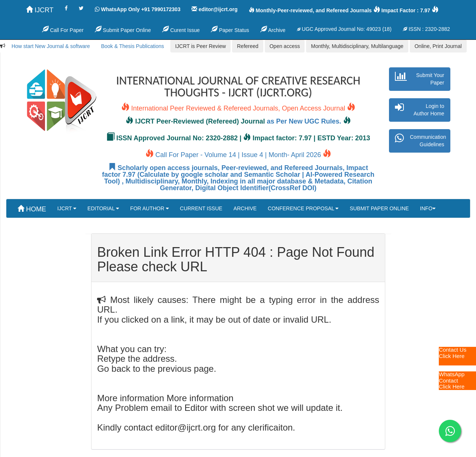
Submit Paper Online (123, 29)
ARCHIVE (245, 208)
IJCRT (40, 10)
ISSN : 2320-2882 (426, 29)
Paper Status (230, 29)
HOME (32, 209)
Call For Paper (63, 29)
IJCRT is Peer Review (200, 46)
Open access (285, 46)
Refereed (248, 46)
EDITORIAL (103, 208)
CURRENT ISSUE (201, 208)
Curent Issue (181, 29)
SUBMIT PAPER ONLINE (379, 208)
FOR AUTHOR (149, 208)
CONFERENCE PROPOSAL (303, 208)
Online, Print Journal (438, 46)
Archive (273, 29)
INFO (427, 208)
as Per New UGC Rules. (304, 121)
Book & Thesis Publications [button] (133, 46)
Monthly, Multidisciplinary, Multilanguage (357, 46)
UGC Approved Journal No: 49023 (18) (344, 29)
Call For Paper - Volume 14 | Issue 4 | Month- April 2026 (238, 155)
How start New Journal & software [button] (51, 46)
